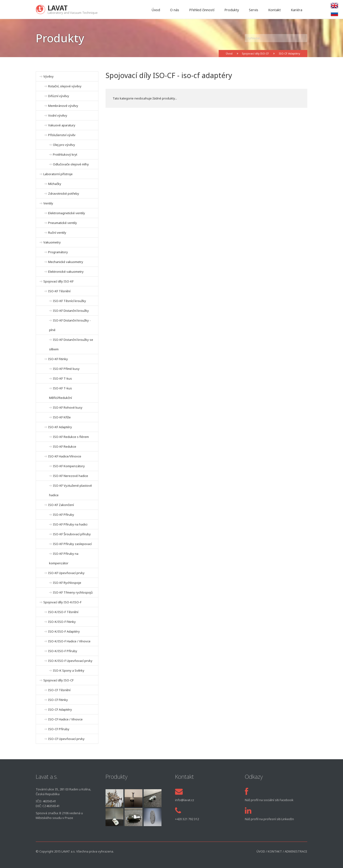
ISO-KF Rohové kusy (68, 407)
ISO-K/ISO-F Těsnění (63, 612)
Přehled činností (202, 10)
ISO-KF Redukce (65, 446)
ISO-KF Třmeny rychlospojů (73, 592)
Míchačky (55, 184)
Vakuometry (52, 242)
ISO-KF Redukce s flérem (71, 437)
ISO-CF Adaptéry (290, 53)
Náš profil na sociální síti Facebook (269, 800)
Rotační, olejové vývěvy (65, 86)
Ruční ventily (57, 233)
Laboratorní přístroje (58, 174)
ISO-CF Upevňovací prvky (66, 739)
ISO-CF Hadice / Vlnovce (65, 719)
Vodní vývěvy (58, 115)
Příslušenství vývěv (62, 135)
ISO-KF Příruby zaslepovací (72, 544)
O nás (175, 10)
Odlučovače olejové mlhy (71, 164)
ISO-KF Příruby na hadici (70, 524)
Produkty (232, 10)
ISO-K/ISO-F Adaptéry (64, 631)
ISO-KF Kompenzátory (69, 466)
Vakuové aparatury (62, 125)
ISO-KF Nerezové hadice (71, 476)
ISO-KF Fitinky (58, 359)
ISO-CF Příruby (59, 729)
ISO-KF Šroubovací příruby (72, 534)
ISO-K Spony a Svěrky (69, 670)
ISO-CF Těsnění (59, 690)
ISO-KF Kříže (62, 417)
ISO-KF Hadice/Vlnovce (65, 456)
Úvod (156, 10)
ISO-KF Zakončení (61, 505)
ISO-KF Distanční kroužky (71, 311)
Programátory (58, 252)
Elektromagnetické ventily (67, 213)
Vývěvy (48, 76)
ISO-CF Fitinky (58, 700)
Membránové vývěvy (63, 106)
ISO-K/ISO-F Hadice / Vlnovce (69, 641)
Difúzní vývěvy (59, 96)
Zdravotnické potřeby (64, 193)
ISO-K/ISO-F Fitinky (62, 622)
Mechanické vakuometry (66, 262)
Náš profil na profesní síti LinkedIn (269, 819)
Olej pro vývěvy (64, 145)
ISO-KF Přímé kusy (66, 369)
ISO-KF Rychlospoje (67, 583)
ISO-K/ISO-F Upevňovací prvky (70, 661)
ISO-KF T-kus (62, 378)
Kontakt (275, 10)
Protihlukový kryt (65, 154)
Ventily (48, 203)
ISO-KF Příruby (63, 515)
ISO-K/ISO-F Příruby (63, 651)
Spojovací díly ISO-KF (58, 281)
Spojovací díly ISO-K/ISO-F (62, 602)
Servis (254, 10)
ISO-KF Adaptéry (60, 427)
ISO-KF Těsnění (59, 291)
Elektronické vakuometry (66, 272)
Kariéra (297, 10)
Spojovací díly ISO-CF (255, 53)
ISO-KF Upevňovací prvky (66, 573)
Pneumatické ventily (63, 223)
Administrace (296, 851)
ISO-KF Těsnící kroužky (69, 301)
